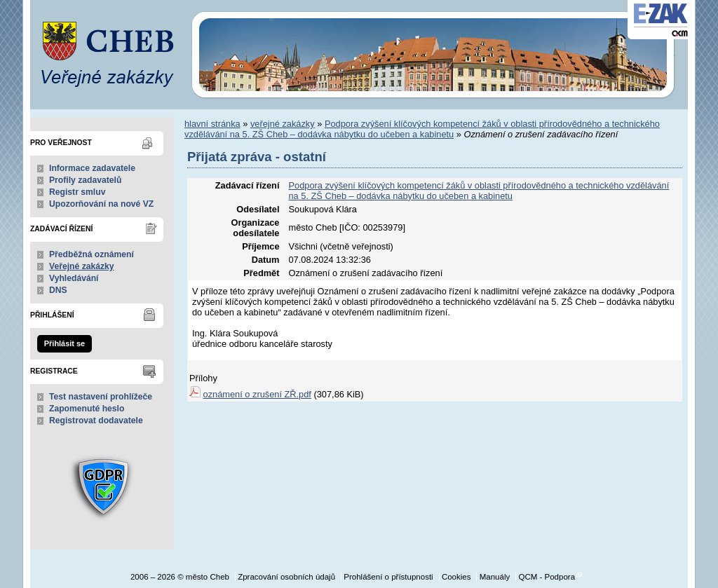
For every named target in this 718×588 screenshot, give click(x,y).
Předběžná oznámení (92, 254)
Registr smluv (77, 192)
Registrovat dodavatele (96, 421)
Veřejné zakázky (82, 266)
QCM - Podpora (547, 577)
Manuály (495, 577)
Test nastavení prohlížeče (101, 397)
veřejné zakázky (283, 124)
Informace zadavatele (92, 168)
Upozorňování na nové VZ (101, 204)
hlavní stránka (212, 124)
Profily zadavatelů (85, 180)
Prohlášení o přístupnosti (388, 577)
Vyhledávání (74, 278)
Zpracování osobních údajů (286, 577)
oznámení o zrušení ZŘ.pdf (257, 394)
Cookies (456, 577)
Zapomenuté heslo (87, 409)
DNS (58, 290)
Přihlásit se (65, 343)
